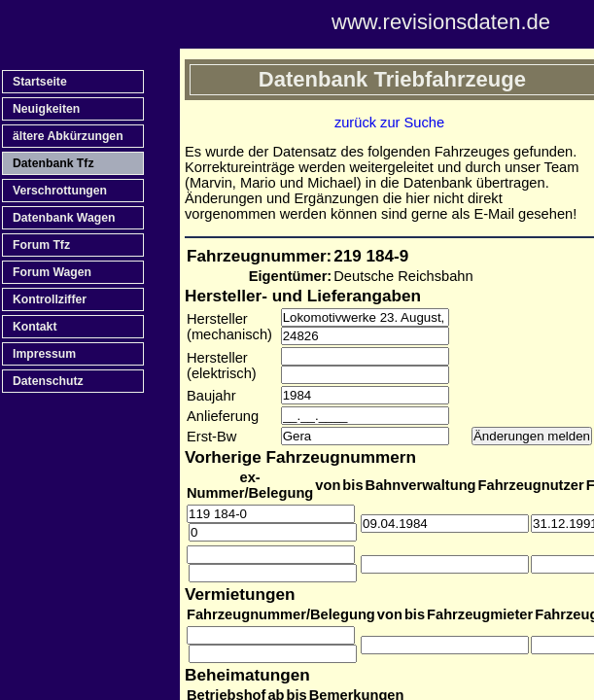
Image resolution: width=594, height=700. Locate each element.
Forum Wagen (52, 272)
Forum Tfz (41, 245)
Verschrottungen (60, 191)
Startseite (40, 82)
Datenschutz (48, 381)
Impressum (44, 354)
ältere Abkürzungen (68, 136)
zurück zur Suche (389, 122)
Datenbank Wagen (64, 218)
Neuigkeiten (46, 109)
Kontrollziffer (50, 299)
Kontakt (35, 327)
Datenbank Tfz (53, 163)
